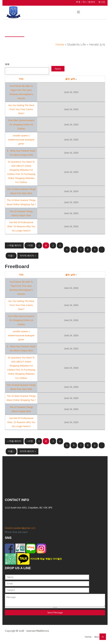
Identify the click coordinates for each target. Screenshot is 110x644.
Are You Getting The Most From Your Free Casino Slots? (21, 109)
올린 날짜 (71, 79)
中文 (78, 2)
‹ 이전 (30, 245)
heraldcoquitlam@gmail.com (20, 528)
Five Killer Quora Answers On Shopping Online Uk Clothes (21, 124)
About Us (99, 637)
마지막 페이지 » (28, 256)
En (84, 2)
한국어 (92, 2)
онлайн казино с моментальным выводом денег (21, 140)
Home (60, 44)
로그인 (102, 2)
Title (21, 79)
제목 (7, 64)
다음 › (11, 256)
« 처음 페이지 (14, 245)
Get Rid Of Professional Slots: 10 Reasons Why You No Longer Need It (21, 226)
